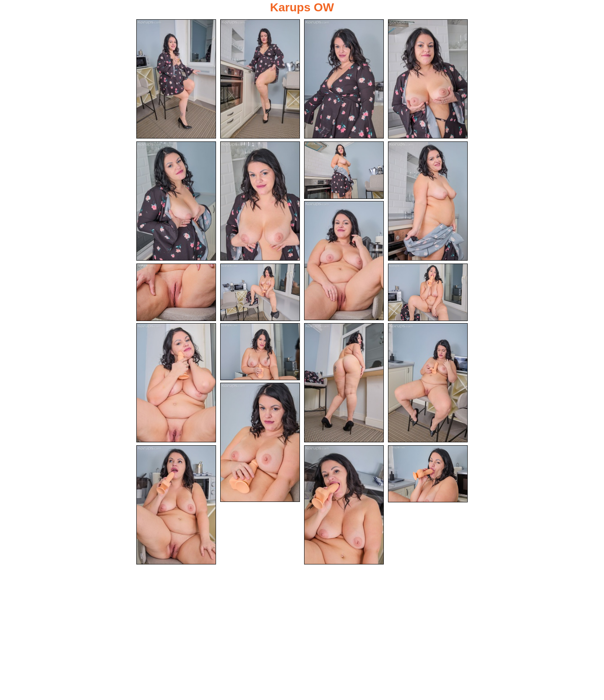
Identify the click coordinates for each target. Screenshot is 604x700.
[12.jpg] (428, 292)
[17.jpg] (260, 442)
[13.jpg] (176, 383)
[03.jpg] (344, 79)
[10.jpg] (176, 292)
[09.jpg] (344, 261)
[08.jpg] (428, 201)
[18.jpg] (176, 505)
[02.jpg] (260, 79)
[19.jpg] (344, 505)
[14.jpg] (260, 352)
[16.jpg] (428, 383)
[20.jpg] (428, 474)
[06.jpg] (260, 201)
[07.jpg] (344, 170)
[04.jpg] (428, 79)
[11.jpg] (260, 292)
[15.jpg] (344, 383)
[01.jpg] (176, 79)
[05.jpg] (176, 201)
